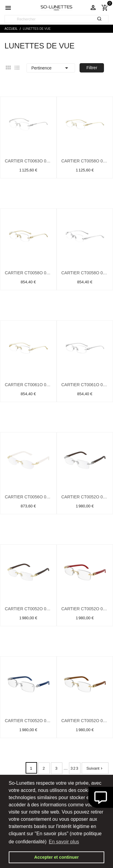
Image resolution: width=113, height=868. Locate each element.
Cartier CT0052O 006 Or (85, 609)
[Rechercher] (56, 19)
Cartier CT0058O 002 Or (28, 273)
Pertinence (51, 68)
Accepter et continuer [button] (57, 857)
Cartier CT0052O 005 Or (28, 609)
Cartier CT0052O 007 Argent (28, 721)
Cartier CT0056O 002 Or (28, 497)
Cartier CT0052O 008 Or (85, 721)
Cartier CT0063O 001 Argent (28, 161)
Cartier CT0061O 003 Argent (85, 385)
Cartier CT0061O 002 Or (28, 385)
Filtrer (92, 68)
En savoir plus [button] (64, 842)
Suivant (95, 768)
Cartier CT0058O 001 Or (85, 161)
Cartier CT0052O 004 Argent (85, 497)
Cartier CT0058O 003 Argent (85, 273)
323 (75, 768)
